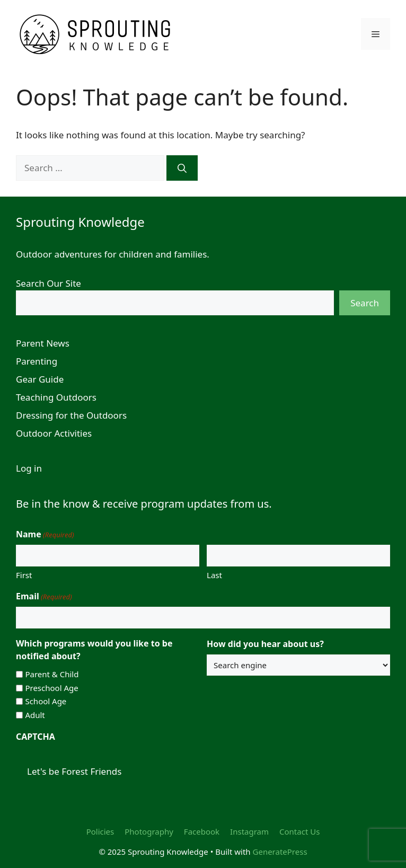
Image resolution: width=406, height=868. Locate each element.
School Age (46, 701)
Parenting (37, 361)
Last (214, 575)
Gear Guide (40, 379)
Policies (100, 831)
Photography (149, 831)
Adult (35, 715)
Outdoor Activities (54, 433)
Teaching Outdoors (56, 397)
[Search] (182, 168)
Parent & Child (52, 674)
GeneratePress (280, 852)
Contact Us (299, 831)
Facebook (202, 831)
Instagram (249, 831)
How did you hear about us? (265, 644)
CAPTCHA (36, 737)
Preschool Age (51, 688)
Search (365, 303)
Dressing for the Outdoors (71, 415)
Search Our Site (48, 283)
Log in (29, 468)
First (24, 575)
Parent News (43, 343)
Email (44, 596)
